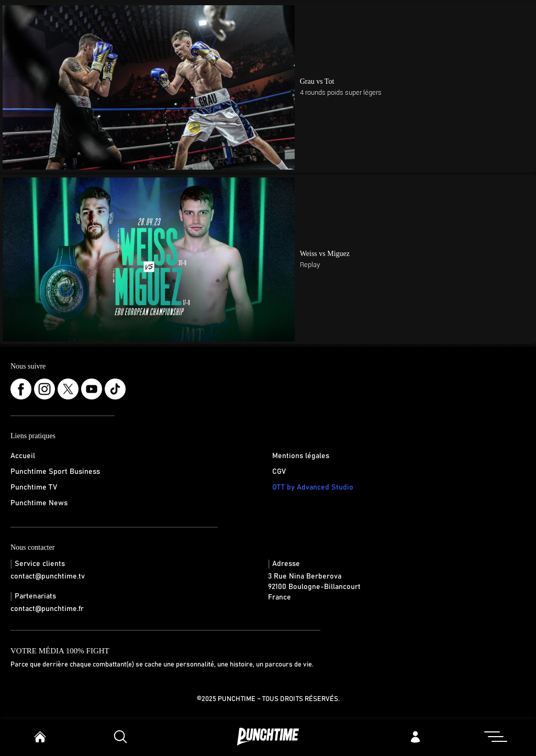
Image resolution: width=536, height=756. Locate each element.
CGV (279, 472)
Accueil (23, 456)
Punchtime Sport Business (55, 472)
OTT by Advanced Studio (313, 487)
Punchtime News (39, 503)
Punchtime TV (34, 487)
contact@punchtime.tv (48, 576)
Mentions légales (301, 456)
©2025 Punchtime (226, 699)
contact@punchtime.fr (47, 609)
